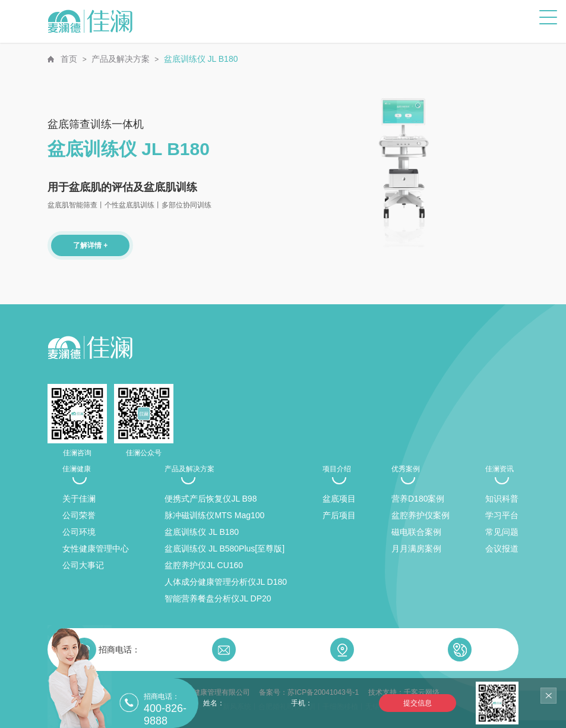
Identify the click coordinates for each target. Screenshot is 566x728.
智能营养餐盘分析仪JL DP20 (218, 598)
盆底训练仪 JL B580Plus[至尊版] (224, 549)
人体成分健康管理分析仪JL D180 (226, 582)
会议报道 (502, 549)
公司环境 (79, 532)
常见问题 (502, 532)
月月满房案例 (416, 549)
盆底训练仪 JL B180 (201, 59)
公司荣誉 (79, 515)
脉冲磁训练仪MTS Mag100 (214, 515)
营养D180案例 (418, 499)
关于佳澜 (79, 499)
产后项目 (339, 515)
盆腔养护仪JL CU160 (204, 565)
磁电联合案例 (416, 532)
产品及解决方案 (121, 59)
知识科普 (502, 499)
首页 (69, 59)
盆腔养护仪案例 (420, 515)
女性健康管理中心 (96, 549)
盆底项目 (339, 499)
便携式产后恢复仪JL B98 (211, 499)
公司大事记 (83, 565)
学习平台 (502, 515)
